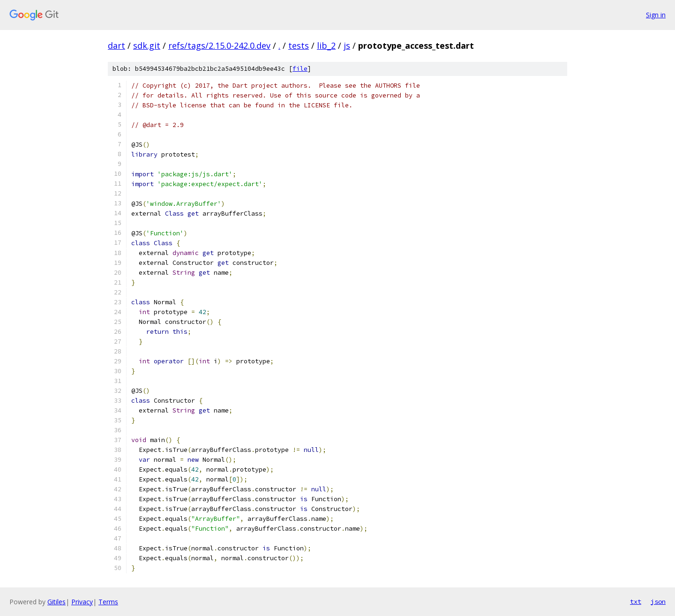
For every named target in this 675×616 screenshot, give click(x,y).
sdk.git (147, 45)
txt (636, 601)
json (658, 601)
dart (116, 45)
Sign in (656, 15)
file (300, 69)
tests (299, 45)
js (347, 45)
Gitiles (56, 602)
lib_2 (326, 45)
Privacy (82, 602)
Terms (108, 602)
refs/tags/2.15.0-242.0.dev (219, 45)
